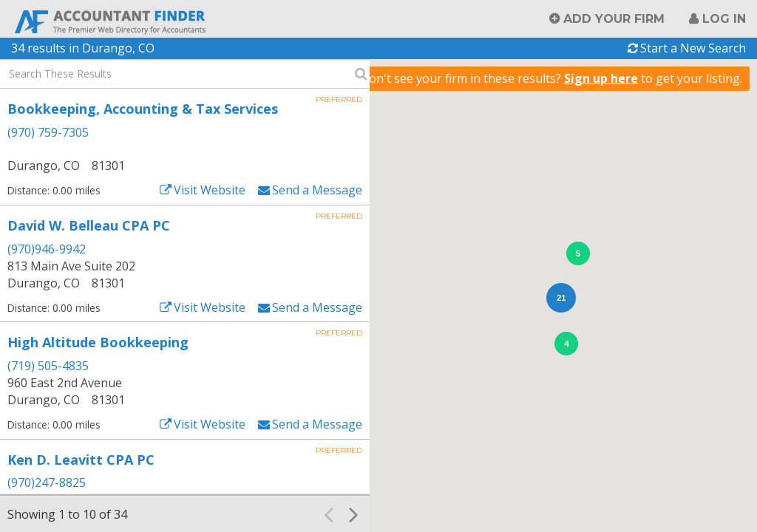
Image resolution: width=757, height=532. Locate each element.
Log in (724, 19)
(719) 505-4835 (48, 366)
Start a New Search (693, 48)
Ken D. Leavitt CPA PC (81, 460)
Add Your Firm (614, 19)
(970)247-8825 (47, 482)
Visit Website (210, 190)
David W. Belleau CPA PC (89, 225)
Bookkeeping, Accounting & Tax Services (143, 109)
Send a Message (317, 190)
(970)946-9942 (47, 249)
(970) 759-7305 (48, 132)
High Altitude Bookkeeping (98, 342)
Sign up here (601, 78)
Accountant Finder (111, 20)
